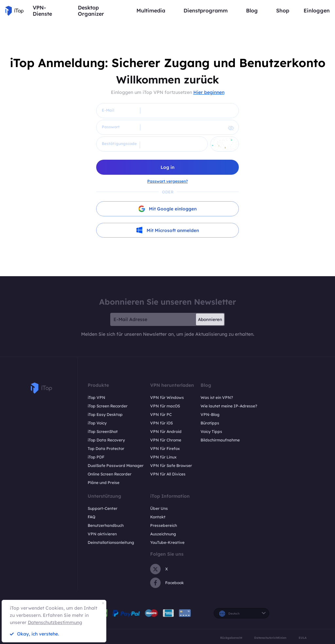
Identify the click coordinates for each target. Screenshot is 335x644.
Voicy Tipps (211, 432)
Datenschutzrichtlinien (270, 638)
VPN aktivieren (102, 534)
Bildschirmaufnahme (220, 440)
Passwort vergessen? (167, 181)
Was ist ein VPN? (217, 398)
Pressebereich (164, 526)
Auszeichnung (163, 534)
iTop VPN (97, 398)
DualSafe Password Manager (116, 466)
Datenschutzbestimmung (55, 622)
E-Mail (108, 110)
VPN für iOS (161, 423)
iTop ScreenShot (103, 432)
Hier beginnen (209, 92)
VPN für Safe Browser (171, 466)
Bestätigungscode (119, 143)
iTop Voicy (97, 423)
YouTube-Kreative (167, 543)
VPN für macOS (165, 406)
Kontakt (158, 517)
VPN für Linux (163, 457)
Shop (283, 11)
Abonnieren (210, 320)
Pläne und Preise (104, 483)
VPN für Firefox (165, 449)
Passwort (111, 127)
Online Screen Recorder (110, 474)
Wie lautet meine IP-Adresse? (229, 406)
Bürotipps (210, 423)
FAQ (91, 517)
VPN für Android (166, 432)
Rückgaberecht (231, 638)
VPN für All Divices (168, 474)
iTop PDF (96, 457)
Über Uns (159, 509)
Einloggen (317, 11)
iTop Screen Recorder (108, 406)
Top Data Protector (106, 449)
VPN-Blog (210, 415)
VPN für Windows (167, 398)
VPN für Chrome (166, 440)
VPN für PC (161, 415)
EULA (303, 638)
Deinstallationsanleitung (111, 543)
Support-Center (103, 509)
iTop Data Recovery (106, 440)
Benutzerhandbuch (106, 526)
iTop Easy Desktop (105, 415)
